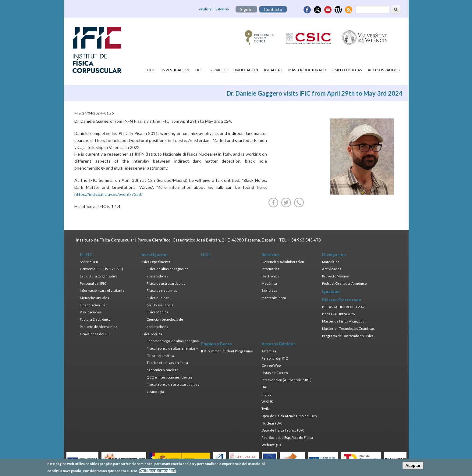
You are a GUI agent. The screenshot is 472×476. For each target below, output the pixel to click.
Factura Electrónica (95, 319)
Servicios (218, 70)
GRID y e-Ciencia (160, 305)
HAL (265, 387)
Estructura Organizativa (99, 276)
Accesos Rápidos (384, 70)
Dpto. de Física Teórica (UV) (283, 430)
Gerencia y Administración (283, 262)
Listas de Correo (275, 373)
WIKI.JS (267, 402)
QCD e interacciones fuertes (170, 377)
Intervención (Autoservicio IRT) (286, 380)
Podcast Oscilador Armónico (344, 283)
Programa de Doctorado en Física (348, 336)
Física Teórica (151, 334)
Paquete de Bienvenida (99, 327)
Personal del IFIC (93, 283)
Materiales (331, 262)
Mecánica (269, 283)
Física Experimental (156, 262)
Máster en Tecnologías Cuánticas (348, 328)
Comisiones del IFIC (95, 334)
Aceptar (413, 467)
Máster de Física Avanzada (343, 321)
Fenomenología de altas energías (173, 341)
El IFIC (150, 70)
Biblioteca (269, 290)
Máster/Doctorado (307, 70)
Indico (266, 394)
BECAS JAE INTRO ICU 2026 (344, 307)
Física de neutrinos (162, 290)
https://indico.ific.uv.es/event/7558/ (108, 194)
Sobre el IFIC (90, 262)
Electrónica (270, 276)
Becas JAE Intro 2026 (338, 314)
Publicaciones (91, 312)
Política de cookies (158, 472)
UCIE (199, 70)
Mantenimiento (274, 298)
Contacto (273, 9)
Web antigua (271, 445)
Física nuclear (158, 298)
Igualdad (273, 70)
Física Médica (157, 312)
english (205, 9)
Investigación (176, 70)
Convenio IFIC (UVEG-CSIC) (101, 269)
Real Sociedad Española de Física (287, 437)
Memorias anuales (94, 298)
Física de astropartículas (166, 283)
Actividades (332, 269)
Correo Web (271, 365)
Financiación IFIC (93, 305)
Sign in (246, 9)
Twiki (266, 409)
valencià (222, 9)
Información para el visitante (102, 290)
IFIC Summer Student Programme (227, 351)
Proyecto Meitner (336, 276)
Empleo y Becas (347, 70)
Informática (270, 269)
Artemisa (269, 351)
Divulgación (246, 70)
